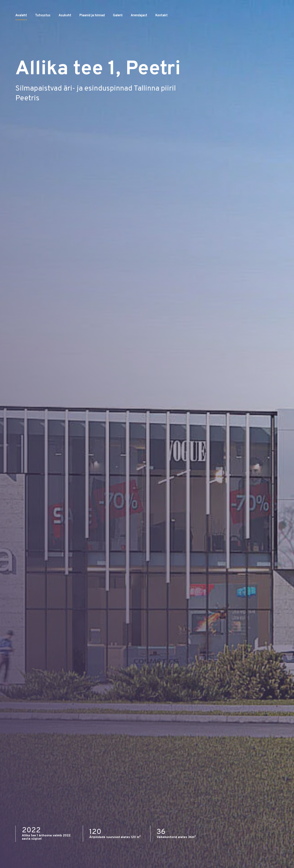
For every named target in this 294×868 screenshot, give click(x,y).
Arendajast (139, 29)
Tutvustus (43, 29)
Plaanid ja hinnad (92, 29)
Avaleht (21, 29)
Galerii (118, 29)
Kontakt (161, 29)
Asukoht (65, 29)
